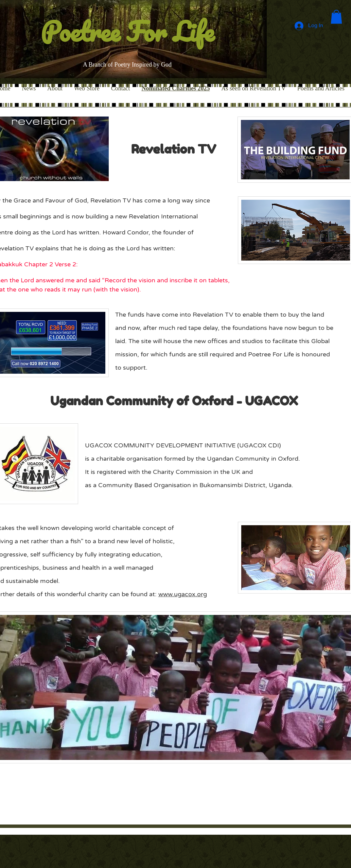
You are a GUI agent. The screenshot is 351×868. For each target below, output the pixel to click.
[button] (336, 17)
